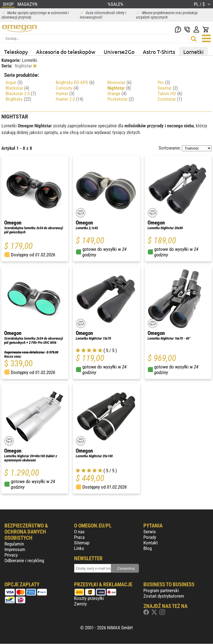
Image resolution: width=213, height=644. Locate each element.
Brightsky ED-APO (75, 82)
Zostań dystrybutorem (164, 596)
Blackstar (17, 88)
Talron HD (170, 94)
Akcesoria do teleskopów (66, 52)
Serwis (150, 532)
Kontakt (151, 543)
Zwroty (80, 604)
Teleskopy (16, 52)
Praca (79, 537)
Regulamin (14, 544)
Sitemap (82, 543)
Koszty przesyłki (89, 598)
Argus (14, 82)
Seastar (168, 88)
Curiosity (67, 88)
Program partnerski (161, 590)
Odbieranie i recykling (24, 560)
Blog (148, 548)
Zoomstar (170, 99)
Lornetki (193, 52)
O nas (79, 532)
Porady (150, 537)
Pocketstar (121, 99)
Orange (117, 94)
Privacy (11, 555)
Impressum (15, 549)
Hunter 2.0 (69, 99)
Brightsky (18, 99)
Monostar (119, 82)
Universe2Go (119, 52)
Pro (164, 82)
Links (79, 548)
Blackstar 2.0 (21, 94)
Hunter (65, 94)
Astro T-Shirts (159, 52)
